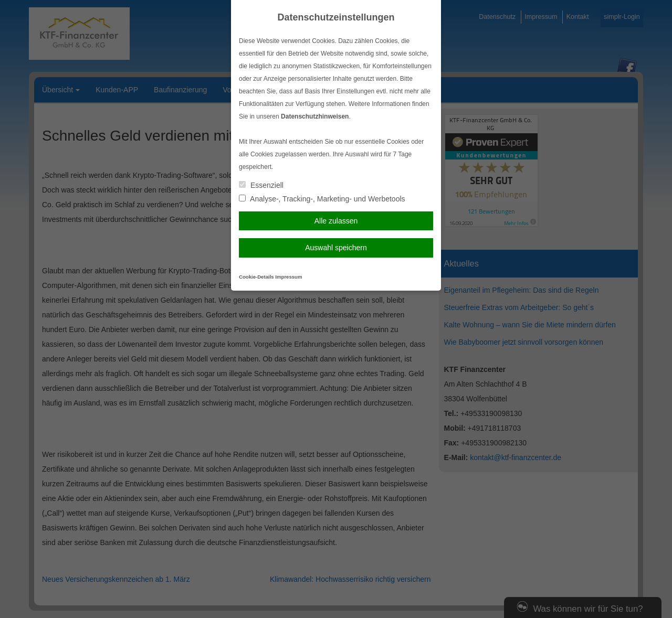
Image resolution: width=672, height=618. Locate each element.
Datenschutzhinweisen (315, 116)
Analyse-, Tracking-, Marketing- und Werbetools (322, 199)
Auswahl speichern (336, 248)
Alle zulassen (336, 221)
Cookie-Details (256, 277)
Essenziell (261, 185)
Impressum (288, 277)
